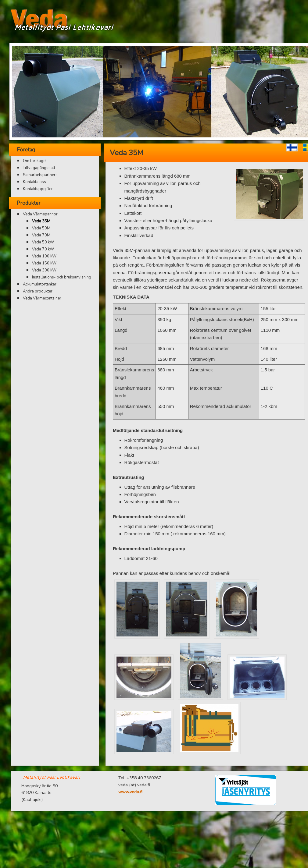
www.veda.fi (130, 792)
